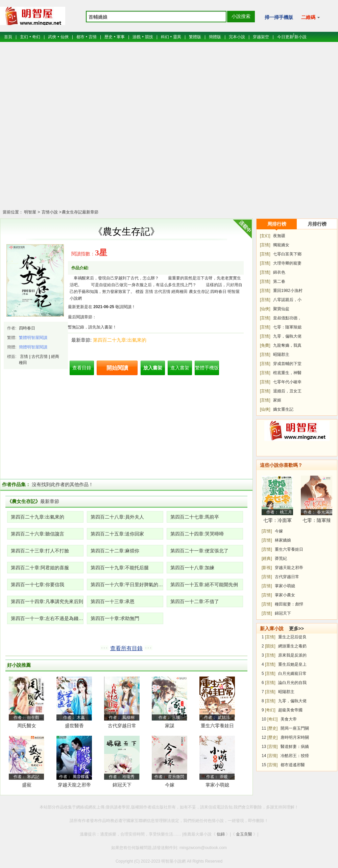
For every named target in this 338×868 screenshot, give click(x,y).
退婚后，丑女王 (287, 391)
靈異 (177, 37)
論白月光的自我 (292, 683)
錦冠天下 (122, 785)
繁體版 (195, 37)
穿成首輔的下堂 (287, 364)
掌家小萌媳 (217, 785)
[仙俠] (265, 309)
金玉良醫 (244, 834)
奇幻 (36, 37)
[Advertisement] (169, 130)
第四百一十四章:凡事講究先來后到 (47, 601)
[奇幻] (270, 710)
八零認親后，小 (287, 300)
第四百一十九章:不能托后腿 (120, 568)
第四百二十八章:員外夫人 (117, 517)
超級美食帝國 (290, 710)
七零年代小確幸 (287, 382)
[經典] (267, 558)
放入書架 (153, 368)
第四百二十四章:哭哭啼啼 (197, 534)
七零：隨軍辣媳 (287, 327)
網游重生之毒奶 (292, 646)
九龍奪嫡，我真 (287, 345)
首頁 (8, 37)
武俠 (52, 37)
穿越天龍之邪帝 (289, 568)
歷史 (108, 37)
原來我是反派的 (292, 655)
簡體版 (215, 37)
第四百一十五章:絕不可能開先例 (204, 585)
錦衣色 (279, 272)
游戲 (137, 37)
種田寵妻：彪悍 (289, 604)
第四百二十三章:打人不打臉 (40, 551)
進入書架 (180, 368)
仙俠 (65, 37)
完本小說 (237, 37)
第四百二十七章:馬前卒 (195, 517)
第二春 (279, 281)
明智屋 (30, 212)
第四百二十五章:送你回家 (117, 534)
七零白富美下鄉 (287, 254)
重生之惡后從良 (292, 637)
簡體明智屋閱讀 (33, 347)
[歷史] (273, 728)
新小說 (300, 37)
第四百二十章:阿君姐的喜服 (40, 568)
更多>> (296, 629)
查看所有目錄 (126, 648)
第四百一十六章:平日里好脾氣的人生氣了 (127, 585)
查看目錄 (82, 368)
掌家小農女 (285, 595)
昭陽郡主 (281, 355)
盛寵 (27, 785)
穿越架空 (261, 37)
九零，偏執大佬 (287, 336)
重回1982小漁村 (288, 291)
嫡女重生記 (283, 409)
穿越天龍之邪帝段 (74, 786)
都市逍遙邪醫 (293, 765)
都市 (80, 37)
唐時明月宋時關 (295, 737)
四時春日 (27, 328)
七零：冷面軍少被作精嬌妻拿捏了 (277, 521)
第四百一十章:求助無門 (115, 618)
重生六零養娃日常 (217, 727)
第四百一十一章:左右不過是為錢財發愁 (47, 618)
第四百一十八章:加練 (192, 568)
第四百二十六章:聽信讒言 (38, 534)
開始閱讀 (117, 368)
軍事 (121, 37)
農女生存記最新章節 (80, 212)
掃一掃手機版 (279, 17)
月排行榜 (317, 224)
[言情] (265, 245)
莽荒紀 (281, 558)
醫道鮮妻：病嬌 (295, 747)
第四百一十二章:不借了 (195, 601)
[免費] (265, 345)
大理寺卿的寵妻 (287, 263)
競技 (149, 37)
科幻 (165, 37)
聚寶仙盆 (281, 309)
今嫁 (170, 785)
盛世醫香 (74, 726)
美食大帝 (289, 719)
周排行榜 (277, 224)
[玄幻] (265, 236)
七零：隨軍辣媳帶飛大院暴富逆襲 (317, 521)
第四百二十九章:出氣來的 (120, 340)
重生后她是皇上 (292, 664)
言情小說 (49, 212)
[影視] (267, 568)
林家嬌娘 (283, 540)
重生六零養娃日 (289, 549)
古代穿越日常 (122, 726)
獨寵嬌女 (281, 245)
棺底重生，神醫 (287, 373)
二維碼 (310, 17)
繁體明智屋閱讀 (33, 338)
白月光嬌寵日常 (292, 673)
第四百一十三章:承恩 (113, 601)
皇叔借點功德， (287, 318)
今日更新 (285, 37)
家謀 (170, 726)
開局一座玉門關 (295, 728)
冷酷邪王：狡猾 (295, 756)
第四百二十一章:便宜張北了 (199, 551)
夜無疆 (279, 236)
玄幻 (24, 37)
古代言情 (40, 357)
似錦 (221, 834)
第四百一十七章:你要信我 (38, 585)
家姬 (277, 400)
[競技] (270, 646)
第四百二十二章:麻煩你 (115, 551)
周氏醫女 (27, 726)
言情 (93, 37)
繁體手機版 (207, 368)
